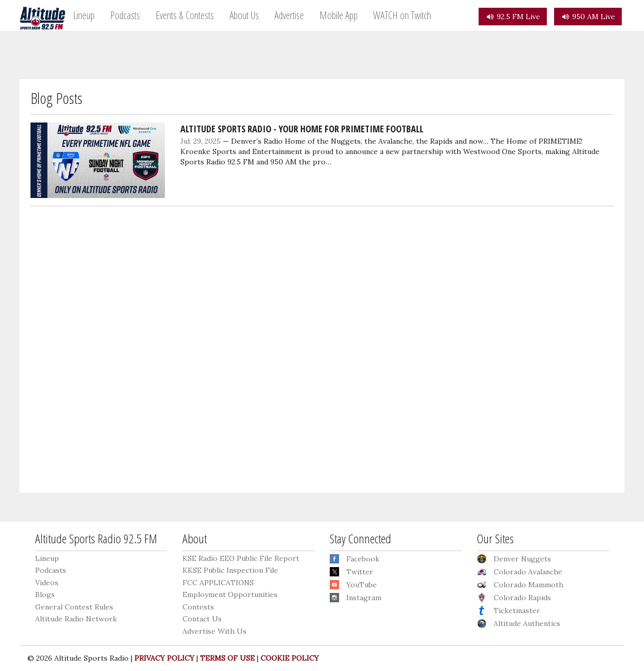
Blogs (45, 594)
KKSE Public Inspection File (230, 570)
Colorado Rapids (522, 598)
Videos (47, 583)
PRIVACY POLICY (164, 658)
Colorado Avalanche (528, 572)
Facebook (363, 559)
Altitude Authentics (527, 623)
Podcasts (125, 15)
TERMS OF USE (227, 658)
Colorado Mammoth (528, 585)
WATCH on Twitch (402, 15)
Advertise (289, 15)
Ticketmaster (517, 611)
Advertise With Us (214, 631)
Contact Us (202, 619)
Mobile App (339, 15)
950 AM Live (588, 17)
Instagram (364, 598)
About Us (244, 15)
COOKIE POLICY (290, 658)
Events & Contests (185, 15)
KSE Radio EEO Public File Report (241, 558)
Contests (198, 607)
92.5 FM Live (513, 17)
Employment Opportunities (230, 594)
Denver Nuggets (522, 559)
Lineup (84, 15)
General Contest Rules (74, 607)
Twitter (360, 572)
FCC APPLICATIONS (218, 583)
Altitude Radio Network (76, 619)
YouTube (362, 585)
